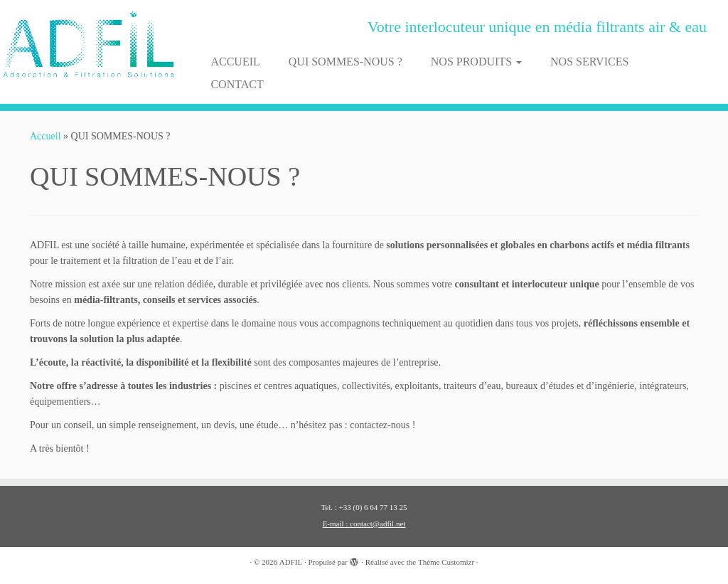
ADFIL (291, 562)
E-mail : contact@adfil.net (364, 524)
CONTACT (237, 84)
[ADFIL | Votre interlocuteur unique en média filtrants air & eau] (85, 45)
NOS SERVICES (589, 62)
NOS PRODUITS (476, 62)
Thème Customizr (446, 562)
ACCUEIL (235, 62)
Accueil (45, 136)
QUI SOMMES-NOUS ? (346, 62)
